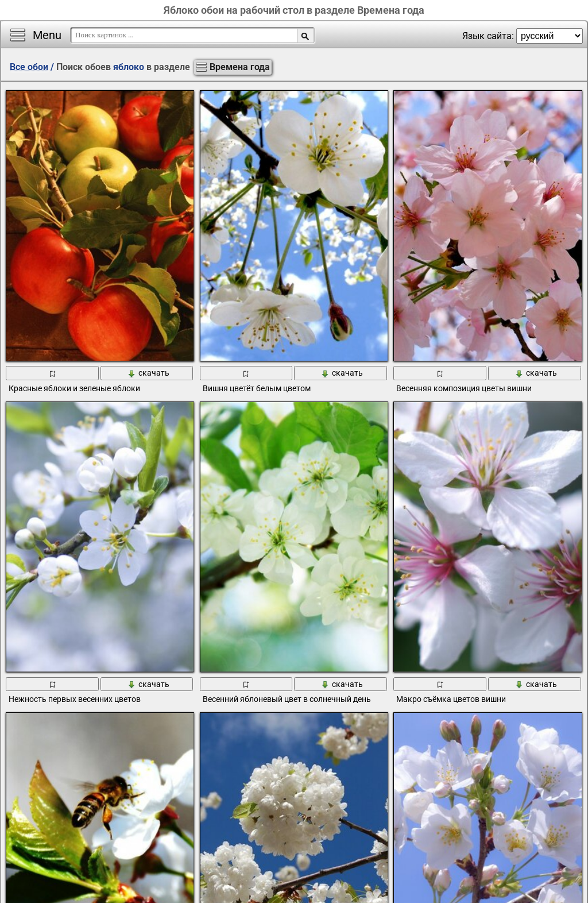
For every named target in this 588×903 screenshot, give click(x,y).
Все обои (29, 67)
